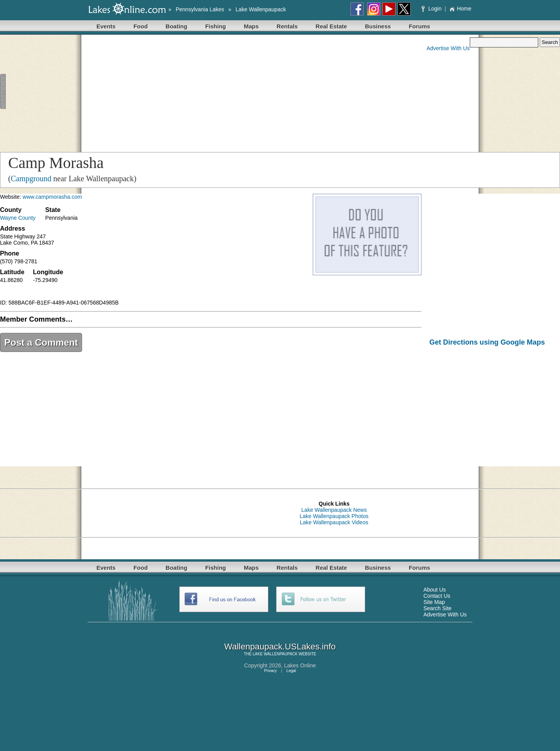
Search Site (437, 608)
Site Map (434, 602)
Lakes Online (300, 665)
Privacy (270, 671)
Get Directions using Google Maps (487, 342)
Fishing (216, 26)
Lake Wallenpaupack (261, 9)
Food (141, 26)
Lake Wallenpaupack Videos (334, 522)
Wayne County (18, 218)
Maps (251, 26)
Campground (31, 179)
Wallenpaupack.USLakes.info (280, 647)
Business (378, 26)
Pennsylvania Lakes (200, 9)
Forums (419, 26)
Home (460, 9)
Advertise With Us (448, 48)
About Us (435, 590)
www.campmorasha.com (52, 197)
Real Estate (332, 26)
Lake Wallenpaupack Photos (334, 516)
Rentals (287, 26)
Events (106, 26)
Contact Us (437, 596)
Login (432, 9)
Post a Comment (41, 342)
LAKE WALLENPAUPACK (275, 654)
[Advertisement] (153, 92)
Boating (177, 26)
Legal (291, 671)
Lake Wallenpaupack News (334, 510)
